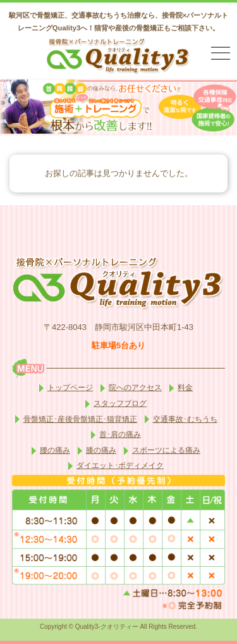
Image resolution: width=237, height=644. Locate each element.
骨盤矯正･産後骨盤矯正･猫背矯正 (80, 419)
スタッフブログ (120, 403)
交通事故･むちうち (185, 419)
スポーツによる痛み (166, 450)
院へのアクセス (135, 388)
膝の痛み (101, 450)
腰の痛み (55, 450)
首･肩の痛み (120, 434)
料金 (185, 388)
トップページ (70, 388)
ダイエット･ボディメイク (120, 465)
